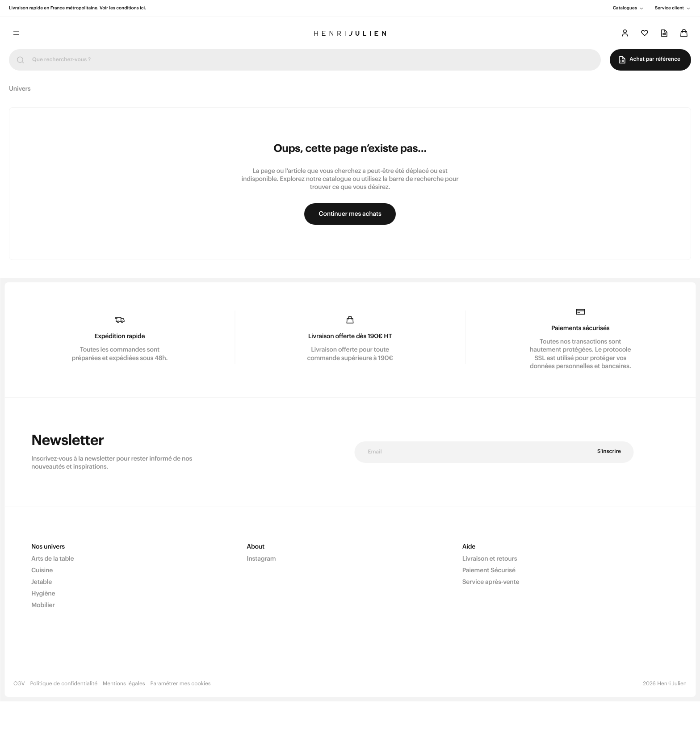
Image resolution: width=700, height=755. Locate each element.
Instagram (261, 559)
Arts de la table (52, 559)
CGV (19, 684)
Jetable (42, 582)
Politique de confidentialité (64, 684)
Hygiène (43, 594)
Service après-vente (491, 582)
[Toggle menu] (16, 33)
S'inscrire (609, 452)
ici (142, 8)
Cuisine (42, 570)
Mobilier (43, 605)
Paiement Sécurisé (489, 570)
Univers (20, 89)
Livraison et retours (490, 559)
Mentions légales (124, 684)
